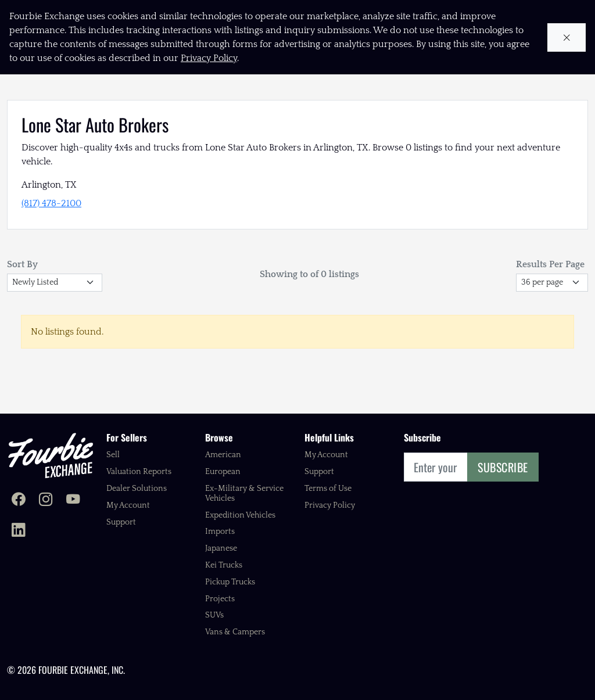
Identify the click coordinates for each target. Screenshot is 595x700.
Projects (220, 599)
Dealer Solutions (137, 489)
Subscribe (503, 467)
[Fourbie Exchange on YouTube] (73, 501)
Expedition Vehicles (240, 515)
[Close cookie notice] (567, 37)
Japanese (221, 548)
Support (121, 522)
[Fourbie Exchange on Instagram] (46, 501)
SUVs (214, 615)
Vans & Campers (235, 632)
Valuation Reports (139, 472)
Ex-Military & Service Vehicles (244, 493)
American (223, 455)
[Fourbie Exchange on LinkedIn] (18, 531)
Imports (220, 532)
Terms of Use (328, 489)
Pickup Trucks (230, 582)
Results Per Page (550, 264)
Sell (113, 455)
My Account (128, 505)
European (223, 472)
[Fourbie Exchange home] (51, 455)
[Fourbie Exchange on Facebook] (18, 501)
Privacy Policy (330, 505)
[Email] (436, 467)
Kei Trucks (224, 565)
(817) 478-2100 (51, 203)
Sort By (22, 264)
